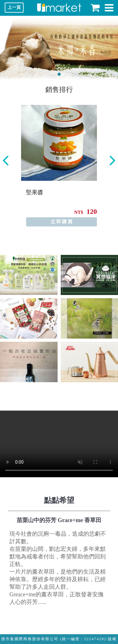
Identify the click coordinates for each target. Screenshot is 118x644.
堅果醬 (35, 192)
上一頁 (14, 7)
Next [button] (112, 161)
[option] (59, 166)
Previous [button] (6, 161)
